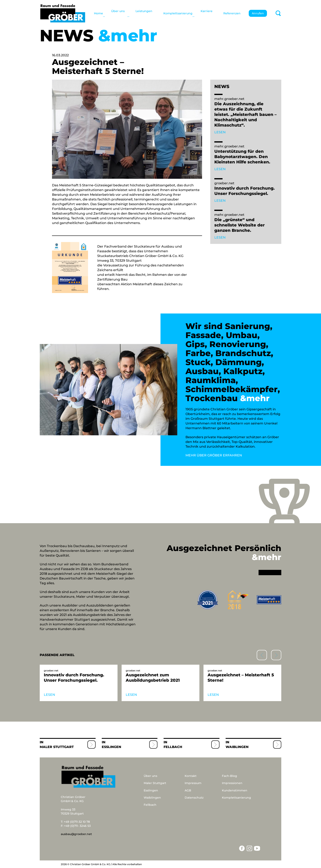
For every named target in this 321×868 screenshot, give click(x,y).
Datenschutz (194, 798)
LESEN (220, 132)
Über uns (150, 776)
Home (98, 13)
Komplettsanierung (178, 13)
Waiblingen (237, 747)
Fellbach (173, 747)
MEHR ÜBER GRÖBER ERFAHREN (214, 455)
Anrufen (258, 13)
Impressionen (232, 783)
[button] (276, 655)
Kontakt (191, 776)
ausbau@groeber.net (76, 834)
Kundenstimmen (235, 790)
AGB (188, 790)
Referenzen (232, 13)
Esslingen (111, 747)
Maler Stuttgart (57, 747)
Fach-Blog (229, 776)
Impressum (193, 783)
